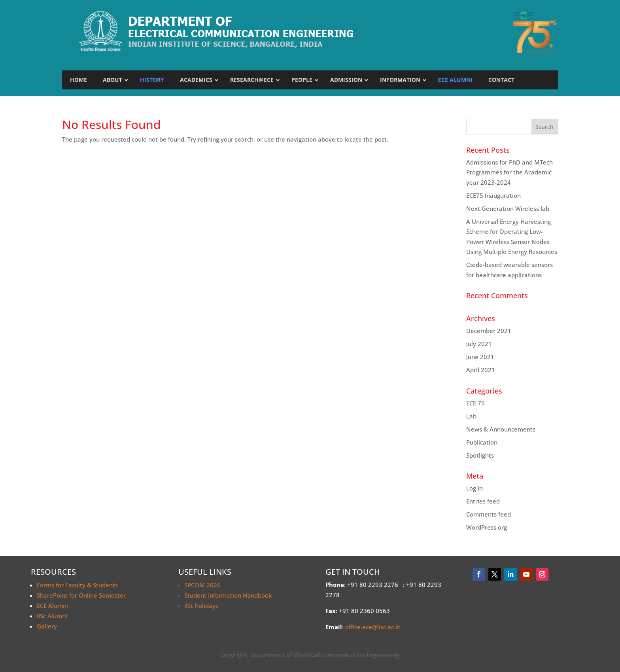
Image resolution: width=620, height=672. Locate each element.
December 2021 (489, 331)
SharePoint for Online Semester (81, 595)
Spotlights (480, 455)
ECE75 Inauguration (493, 195)
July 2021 (479, 344)
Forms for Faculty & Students (77, 585)
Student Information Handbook (228, 595)
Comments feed (489, 514)
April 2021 (481, 370)
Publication (482, 442)
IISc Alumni (52, 616)
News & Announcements (501, 429)
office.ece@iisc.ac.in (373, 627)
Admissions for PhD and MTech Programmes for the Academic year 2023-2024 (509, 172)
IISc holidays (201, 606)
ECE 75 (475, 403)
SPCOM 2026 (202, 585)
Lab (471, 416)
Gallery (47, 626)
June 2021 (480, 357)
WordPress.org (487, 527)
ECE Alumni (52, 606)
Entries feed (483, 501)
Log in (474, 488)
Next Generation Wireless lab (508, 208)
